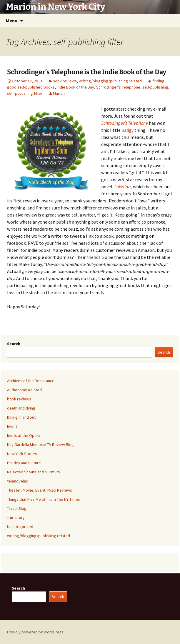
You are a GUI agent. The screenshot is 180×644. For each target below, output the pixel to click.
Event (12, 426)
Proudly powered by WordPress (35, 632)
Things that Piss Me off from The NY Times (44, 499)
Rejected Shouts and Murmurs (34, 472)
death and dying (21, 408)
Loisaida (123, 187)
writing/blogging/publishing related (110, 81)
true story (16, 517)
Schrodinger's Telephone (118, 87)
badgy (128, 130)
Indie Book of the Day (75, 87)
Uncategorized (20, 527)
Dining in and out (21, 417)
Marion (59, 93)
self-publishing (155, 87)
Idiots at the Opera (24, 435)
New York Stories (22, 454)
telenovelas (17, 481)
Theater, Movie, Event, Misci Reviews (40, 490)
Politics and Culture (24, 463)
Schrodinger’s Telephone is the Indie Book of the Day (87, 72)
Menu (12, 21)
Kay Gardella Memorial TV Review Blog (40, 445)
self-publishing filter (25, 93)
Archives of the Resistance (31, 381)
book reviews (65, 81)
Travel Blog (17, 508)
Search (14, 344)
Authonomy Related (24, 390)
